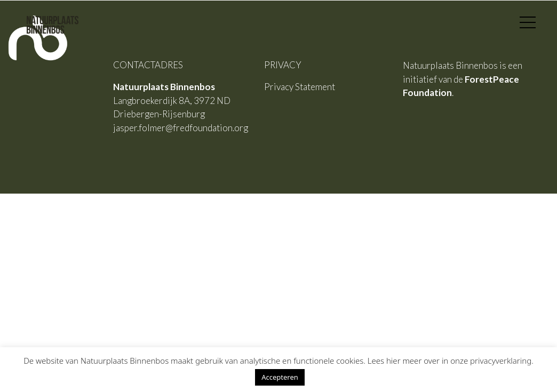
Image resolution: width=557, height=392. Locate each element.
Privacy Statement (300, 87)
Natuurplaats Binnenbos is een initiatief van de (463, 79)
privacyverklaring (501, 361)
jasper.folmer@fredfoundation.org (181, 128)
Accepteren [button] (280, 377)
